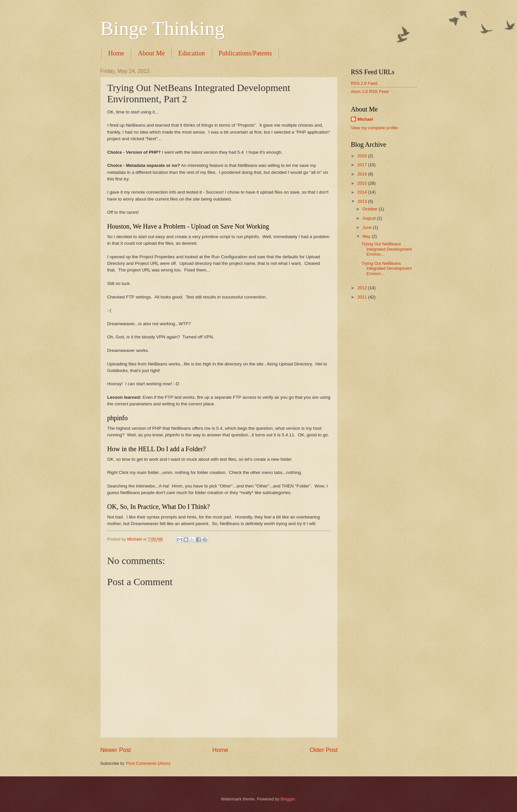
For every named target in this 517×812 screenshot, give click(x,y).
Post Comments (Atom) (148, 763)
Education (192, 53)
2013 (363, 201)
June (368, 227)
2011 (363, 297)
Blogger (288, 799)
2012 (363, 288)
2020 (363, 156)
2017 (363, 165)
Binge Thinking (162, 28)
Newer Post (116, 750)
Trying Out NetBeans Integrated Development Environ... (386, 249)
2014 (363, 192)
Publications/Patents (245, 53)
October (370, 209)
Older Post (324, 750)
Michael (365, 119)
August (370, 218)
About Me (151, 53)
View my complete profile (374, 128)
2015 (363, 183)
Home (116, 53)
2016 (363, 174)
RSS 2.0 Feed (364, 83)
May (367, 236)
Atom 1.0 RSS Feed (370, 92)
